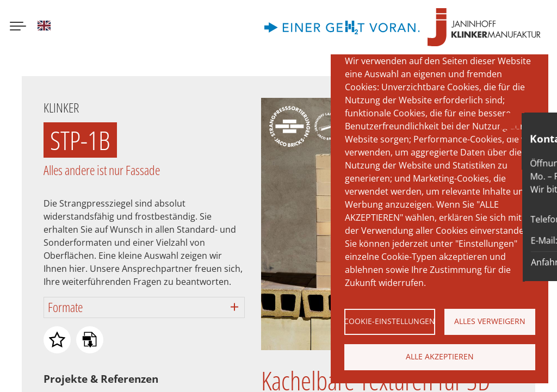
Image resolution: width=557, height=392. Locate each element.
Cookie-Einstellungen (390, 321)
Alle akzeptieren (440, 356)
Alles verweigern (490, 321)
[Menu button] (18, 27)
